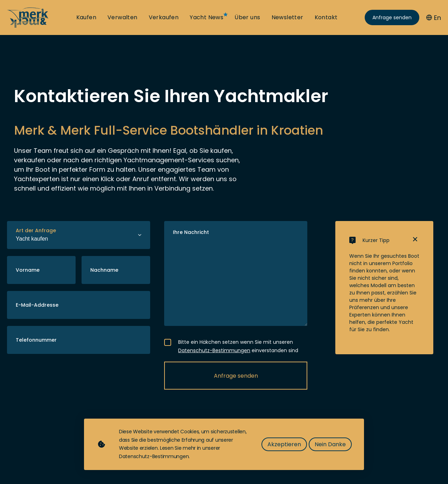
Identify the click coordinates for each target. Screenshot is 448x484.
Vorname (28, 270)
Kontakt (326, 17)
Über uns (247, 17)
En (434, 18)
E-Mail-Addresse (37, 305)
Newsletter (288, 17)
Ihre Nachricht (191, 232)
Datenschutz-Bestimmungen (214, 350)
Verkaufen (164, 17)
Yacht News (206, 17)
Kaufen (86, 17)
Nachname (104, 270)
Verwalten (122, 17)
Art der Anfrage (36, 230)
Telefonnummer (36, 340)
